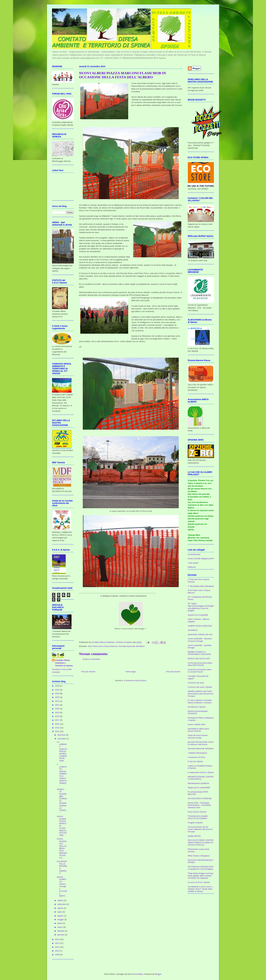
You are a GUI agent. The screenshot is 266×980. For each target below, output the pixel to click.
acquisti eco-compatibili (198, 615)
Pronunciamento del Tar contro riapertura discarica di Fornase (200, 829)
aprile (60, 923)
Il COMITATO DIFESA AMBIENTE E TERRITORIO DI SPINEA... (62, 775)
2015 (58, 728)
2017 (58, 720)
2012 (58, 943)
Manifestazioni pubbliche (198, 783)
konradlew (138, 974)
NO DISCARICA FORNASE (200, 798)
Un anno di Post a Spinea (199, 882)
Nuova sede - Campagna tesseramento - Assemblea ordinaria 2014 (199, 805)
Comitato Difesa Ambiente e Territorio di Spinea (64, 663)
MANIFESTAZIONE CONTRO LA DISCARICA (201, 778)
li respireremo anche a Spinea (201, 772)
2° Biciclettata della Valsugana (201, 586)
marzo (60, 927)
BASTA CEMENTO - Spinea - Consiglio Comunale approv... (62, 886)
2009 (58, 955)
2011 (58, 947)
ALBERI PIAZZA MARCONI (200, 626)
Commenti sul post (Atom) (135, 680)
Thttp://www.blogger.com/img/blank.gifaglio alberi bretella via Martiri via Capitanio (201, 876)
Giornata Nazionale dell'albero (132, 646)
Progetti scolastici (195, 823)
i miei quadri (193, 563)
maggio (61, 919)
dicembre (62, 735)
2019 (58, 713)
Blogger (158, 974)
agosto (61, 908)
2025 (58, 690)
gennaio (61, 935)
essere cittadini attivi (197, 724)
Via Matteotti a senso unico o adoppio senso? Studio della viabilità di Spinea (200, 889)
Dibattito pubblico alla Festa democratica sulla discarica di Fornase (200, 694)
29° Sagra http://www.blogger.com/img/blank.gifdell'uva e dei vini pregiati (201, 607)
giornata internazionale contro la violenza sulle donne (201, 743)
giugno (61, 916)
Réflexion (192, 567)
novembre (62, 739)
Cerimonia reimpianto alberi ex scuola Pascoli (200, 671)
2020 (58, 709)
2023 (58, 697)
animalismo (193, 630)
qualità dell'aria (194, 836)
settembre (62, 904)
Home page (131, 672)
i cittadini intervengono (197, 753)
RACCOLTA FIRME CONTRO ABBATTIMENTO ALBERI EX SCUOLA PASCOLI (201, 842)
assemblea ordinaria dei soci (200, 634)
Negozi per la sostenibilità (199, 788)
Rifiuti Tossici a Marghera (199, 856)
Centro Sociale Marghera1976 (201, 559)
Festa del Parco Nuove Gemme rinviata (198, 737)
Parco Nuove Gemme (197, 812)
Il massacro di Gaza (196, 757)
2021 (58, 705)
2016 (58, 724)
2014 (58, 731)
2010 (58, 951)
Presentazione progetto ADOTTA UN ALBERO (198, 817)
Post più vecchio (173, 672)
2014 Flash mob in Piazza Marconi (103, 646)
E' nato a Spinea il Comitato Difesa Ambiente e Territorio (200, 701)
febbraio (61, 931)
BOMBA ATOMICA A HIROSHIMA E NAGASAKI (199, 653)
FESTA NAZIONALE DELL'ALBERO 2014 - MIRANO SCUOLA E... (62, 848)
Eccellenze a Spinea (197, 707)
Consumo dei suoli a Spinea (200, 687)
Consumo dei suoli (196, 683)
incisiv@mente (194, 554)
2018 (58, 716)
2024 (58, 693)
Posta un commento (91, 659)
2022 (58, 701)
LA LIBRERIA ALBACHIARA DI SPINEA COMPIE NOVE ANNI (62, 751)
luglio (60, 912)
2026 (58, 686)
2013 (58, 939)
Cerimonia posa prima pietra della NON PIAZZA (200, 664)
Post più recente (88, 672)
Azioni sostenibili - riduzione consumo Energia (200, 640)
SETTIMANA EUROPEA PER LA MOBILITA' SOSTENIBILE (201, 868)
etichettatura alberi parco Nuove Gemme (198, 730)
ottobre (61, 900)
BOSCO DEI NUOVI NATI (199, 659)
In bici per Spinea (195, 761)
